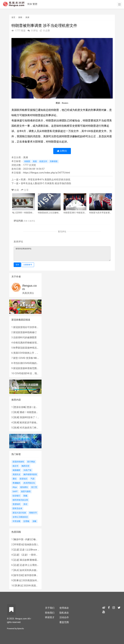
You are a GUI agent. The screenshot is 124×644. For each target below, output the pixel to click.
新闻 (20, 17)
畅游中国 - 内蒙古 (23, 539)
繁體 (35, 4)
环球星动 (19, 545)
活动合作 (64, 617)
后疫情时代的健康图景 (25, 337)
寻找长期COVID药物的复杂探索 (29, 363)
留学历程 (19, 575)
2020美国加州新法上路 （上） (38, 580)
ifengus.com (30, 287)
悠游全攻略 (20, 407)
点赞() (62, 151)
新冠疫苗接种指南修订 (25, 332)
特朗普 (27, 161)
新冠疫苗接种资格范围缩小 (27, 368)
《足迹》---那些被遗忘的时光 (35, 555)
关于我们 (50, 608)
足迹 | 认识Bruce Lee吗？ (33, 550)
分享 (25, 190)
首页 (13, 17)
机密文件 (43, 161)
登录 (17, 265)
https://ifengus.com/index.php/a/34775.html (47, 173)
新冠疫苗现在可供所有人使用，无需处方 (34, 327)
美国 (35, 161)
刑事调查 (54, 161)
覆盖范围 (64, 622)
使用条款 (64, 608)
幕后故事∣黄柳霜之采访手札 (34, 560)
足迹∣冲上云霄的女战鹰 (32, 565)
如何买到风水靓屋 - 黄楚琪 (34, 570)
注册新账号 (28, 265)
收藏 (16, 190)
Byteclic (21, 629)
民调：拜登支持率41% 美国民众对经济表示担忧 (46, 180)
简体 (30, 4)
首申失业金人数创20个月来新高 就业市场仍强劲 (46, 183)
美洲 (27, 17)
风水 (16, 570)
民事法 (17, 580)
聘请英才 (50, 617)
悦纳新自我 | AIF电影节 (36, 545)
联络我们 (50, 613)
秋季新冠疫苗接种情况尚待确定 (30, 348)
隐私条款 (64, 613)
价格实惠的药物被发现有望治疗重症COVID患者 (38, 343)
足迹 (16, 550)
